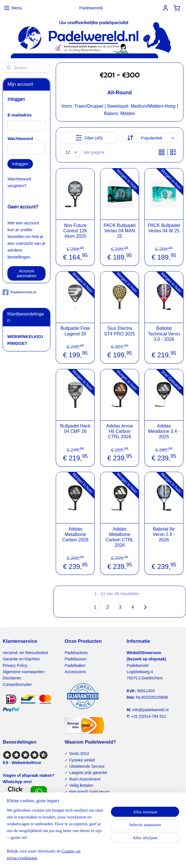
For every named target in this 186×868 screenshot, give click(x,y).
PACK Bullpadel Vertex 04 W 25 (164, 228)
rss (85, 857)
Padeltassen (76, 659)
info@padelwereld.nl (151, 710)
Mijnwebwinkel (147, 857)
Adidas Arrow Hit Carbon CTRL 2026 (119, 431)
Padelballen (75, 665)
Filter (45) (89, 138)
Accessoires (75, 672)
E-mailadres (19, 115)
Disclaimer (12, 678)
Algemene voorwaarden (24, 672)
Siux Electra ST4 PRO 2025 (120, 331)
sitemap (75, 857)
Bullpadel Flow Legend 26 (75, 331)
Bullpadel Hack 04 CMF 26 (75, 429)
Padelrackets (76, 653)
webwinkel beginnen (103, 857)
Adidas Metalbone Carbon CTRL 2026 (120, 537)
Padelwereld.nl (19, 292)
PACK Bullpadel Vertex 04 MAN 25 (120, 230)
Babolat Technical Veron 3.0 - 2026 (164, 334)
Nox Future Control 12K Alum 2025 (75, 230)
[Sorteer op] (150, 138)
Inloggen (20, 164)
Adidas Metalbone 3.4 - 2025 (164, 431)
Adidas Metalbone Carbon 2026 (75, 534)
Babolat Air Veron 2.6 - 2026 (164, 534)
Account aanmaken (26, 273)
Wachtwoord (20, 138)
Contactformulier (17, 685)
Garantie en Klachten (21, 659)
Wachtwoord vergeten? (19, 182)
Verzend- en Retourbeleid (25, 653)
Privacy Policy (15, 665)
